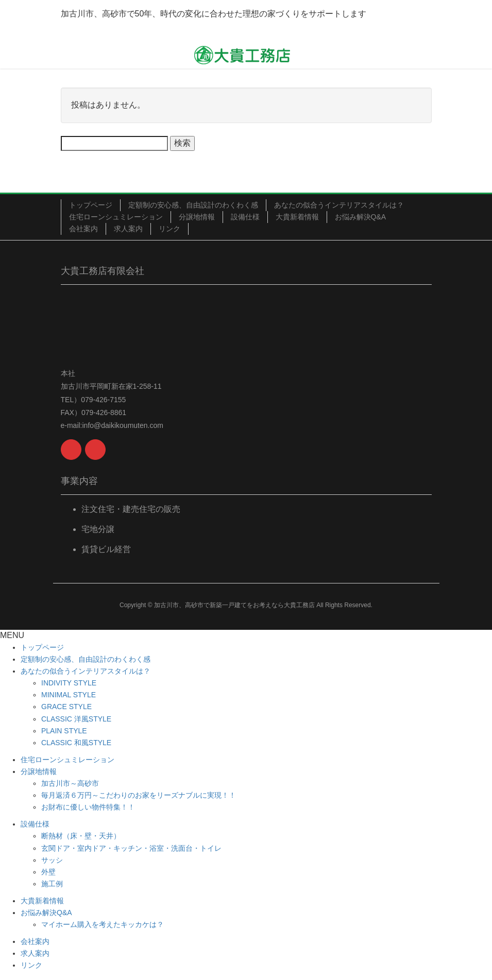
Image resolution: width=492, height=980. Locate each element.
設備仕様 (245, 217)
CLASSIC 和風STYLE (76, 743)
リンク (169, 229)
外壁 (48, 872)
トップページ (91, 205)
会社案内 (83, 229)
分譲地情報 (197, 217)
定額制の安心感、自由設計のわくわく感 (193, 205)
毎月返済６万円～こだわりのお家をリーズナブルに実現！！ (139, 795)
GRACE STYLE (66, 707)
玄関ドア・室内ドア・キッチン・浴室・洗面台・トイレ (131, 848)
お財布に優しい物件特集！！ (88, 807)
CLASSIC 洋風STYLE (76, 719)
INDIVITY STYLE (69, 683)
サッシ (52, 860)
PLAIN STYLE (64, 731)
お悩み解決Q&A (361, 217)
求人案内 (128, 229)
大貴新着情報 (297, 217)
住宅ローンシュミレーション (116, 217)
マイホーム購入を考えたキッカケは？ (103, 924)
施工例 (52, 884)
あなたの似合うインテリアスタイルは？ (339, 205)
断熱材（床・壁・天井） (81, 836)
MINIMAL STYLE (69, 695)
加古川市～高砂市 (70, 783)
